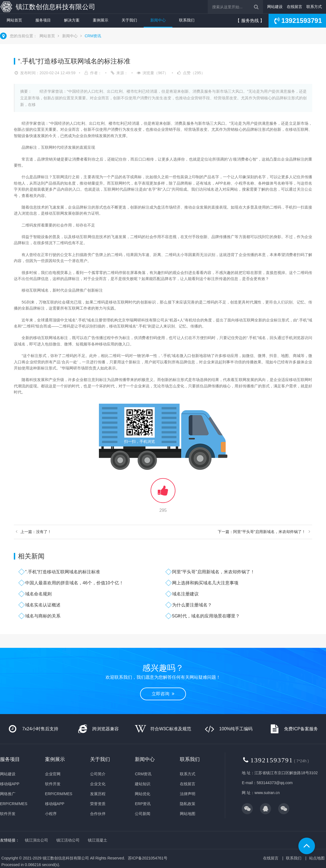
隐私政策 (188, 804)
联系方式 (314, 7)
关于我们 (129, 20)
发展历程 (98, 794)
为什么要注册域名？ (192, 605)
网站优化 (143, 794)
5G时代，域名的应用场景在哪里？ (206, 616)
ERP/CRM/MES (14, 804)
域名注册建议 (185, 594)
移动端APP (10, 784)
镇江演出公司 (36, 840)
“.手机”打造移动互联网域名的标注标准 (63, 572)
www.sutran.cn (267, 793)
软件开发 (8, 814)
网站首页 (14, 20)
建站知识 (143, 784)
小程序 (51, 814)
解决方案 (72, 20)
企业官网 (53, 774)
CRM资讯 (93, 36)
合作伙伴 (98, 814)
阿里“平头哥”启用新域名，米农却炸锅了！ (213, 572)
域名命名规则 (38, 594)
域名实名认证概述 (43, 605)
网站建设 (275, 7)
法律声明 (188, 794)
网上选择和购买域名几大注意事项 (205, 583)
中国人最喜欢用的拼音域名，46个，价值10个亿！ (74, 583)
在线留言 (295, 7)
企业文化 (98, 784)
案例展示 (101, 20)
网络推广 (8, 794)
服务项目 (43, 20)
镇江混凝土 (98, 840)
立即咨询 (163, 694)
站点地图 (317, 858)
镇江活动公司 (68, 840)
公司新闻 (143, 814)
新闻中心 (158, 20)
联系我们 (187, 20)
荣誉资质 (98, 804)
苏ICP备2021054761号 (148, 858)
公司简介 (98, 774)
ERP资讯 (143, 804)
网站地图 (188, 814)
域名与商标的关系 (43, 616)
